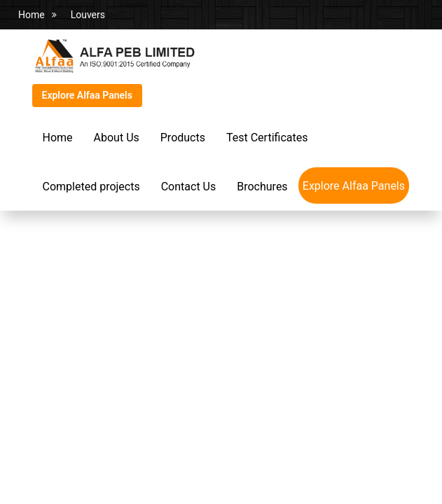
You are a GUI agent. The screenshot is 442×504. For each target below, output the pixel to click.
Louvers (88, 15)
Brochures (262, 187)
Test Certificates (267, 138)
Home (32, 15)
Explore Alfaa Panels (87, 95)
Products (183, 138)
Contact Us (189, 187)
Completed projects (91, 187)
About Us (117, 138)
